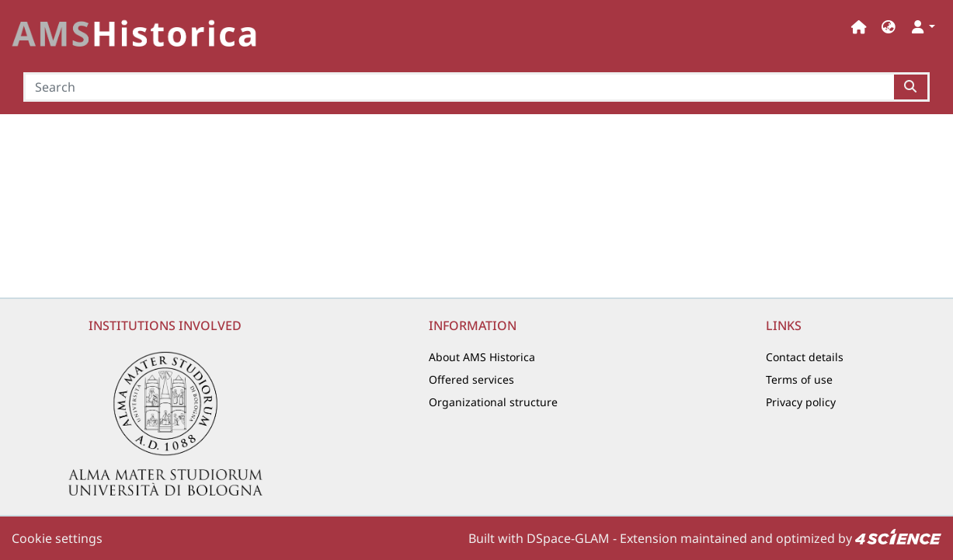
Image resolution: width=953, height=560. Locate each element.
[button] (889, 27)
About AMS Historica (482, 357)
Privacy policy (801, 402)
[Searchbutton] (911, 87)
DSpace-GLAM (568, 538)
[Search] (459, 87)
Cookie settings (57, 538)
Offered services (471, 379)
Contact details (805, 357)
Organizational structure (493, 402)
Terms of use (799, 379)
